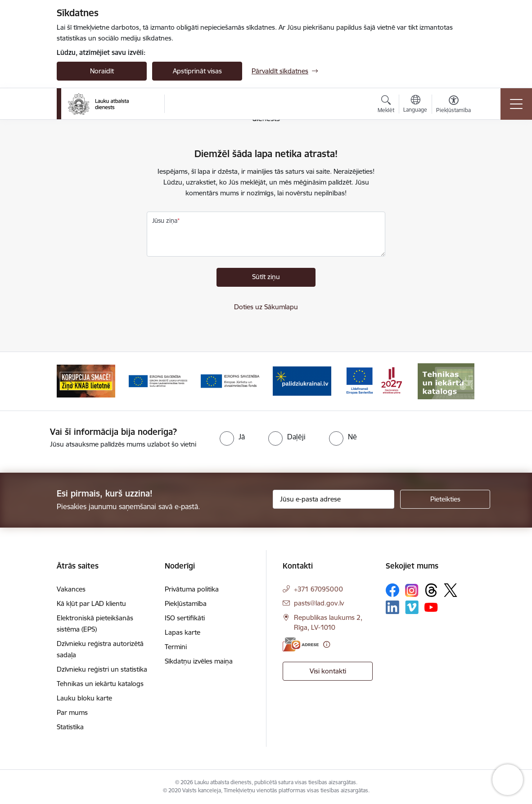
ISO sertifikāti (185, 618)
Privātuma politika (192, 589)
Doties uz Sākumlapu (266, 307)
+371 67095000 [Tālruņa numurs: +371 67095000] (318, 589)
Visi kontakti (328, 671)
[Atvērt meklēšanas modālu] (386, 105)
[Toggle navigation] (516, 104)
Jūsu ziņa (165, 221)
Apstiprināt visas (197, 71)
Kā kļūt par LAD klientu (91, 603)
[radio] (232, 437)
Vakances (71, 589)
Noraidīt (102, 71)
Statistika (70, 727)
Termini (176, 647)
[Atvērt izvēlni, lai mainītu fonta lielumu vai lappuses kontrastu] (453, 105)
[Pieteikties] (445, 499)
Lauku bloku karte (84, 698)
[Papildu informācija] (327, 644)
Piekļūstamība (186, 603)
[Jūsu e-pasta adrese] (334, 499)
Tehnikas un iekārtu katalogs (100, 684)
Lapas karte (183, 632)
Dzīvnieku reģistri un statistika (102, 669)
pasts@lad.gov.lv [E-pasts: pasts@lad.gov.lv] (319, 603)
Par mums (72, 712)
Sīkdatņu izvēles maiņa (199, 661)
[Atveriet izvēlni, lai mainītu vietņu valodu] (415, 105)
